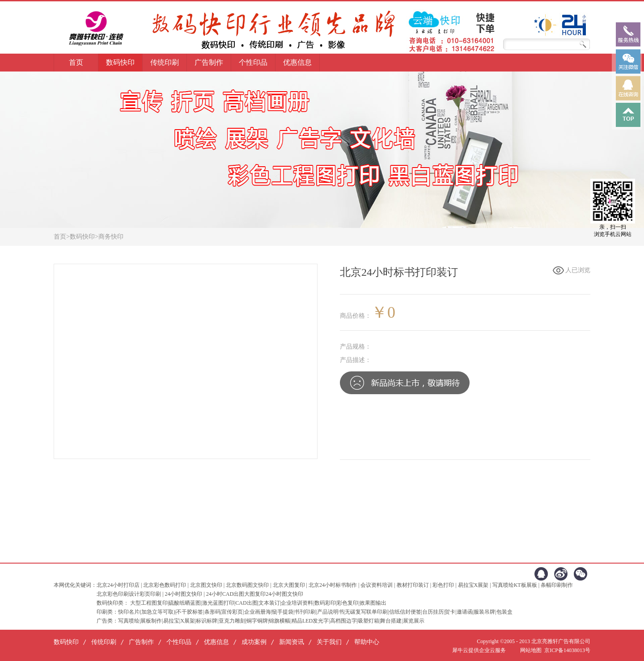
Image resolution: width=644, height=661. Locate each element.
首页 (76, 62)
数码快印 (82, 237)
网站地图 (530, 650)
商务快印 (111, 237)
